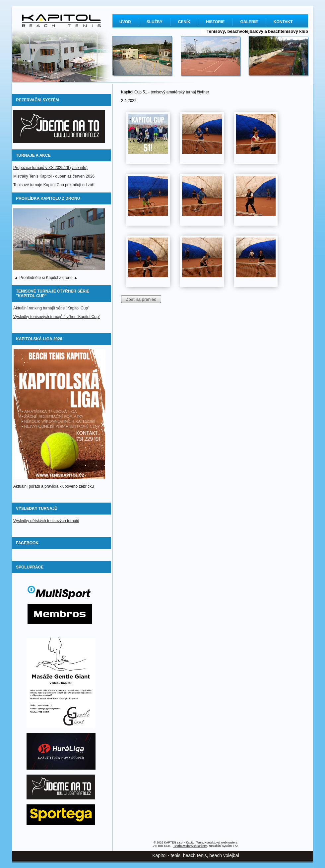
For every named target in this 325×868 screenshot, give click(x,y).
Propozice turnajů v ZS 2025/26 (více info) (50, 168)
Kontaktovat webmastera (221, 842)
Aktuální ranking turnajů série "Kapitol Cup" (51, 308)
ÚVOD (125, 22)
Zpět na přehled (141, 299)
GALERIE (249, 22)
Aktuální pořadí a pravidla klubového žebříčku (54, 486)
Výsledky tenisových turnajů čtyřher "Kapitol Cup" (57, 317)
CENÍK (184, 22)
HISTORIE (215, 22)
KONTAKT (283, 22)
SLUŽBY (155, 22)
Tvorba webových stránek (190, 846)
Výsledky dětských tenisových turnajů (46, 521)
